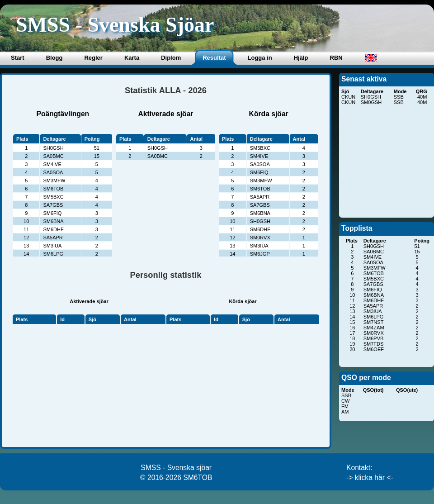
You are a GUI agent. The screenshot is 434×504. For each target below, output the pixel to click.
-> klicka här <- (370, 478)
